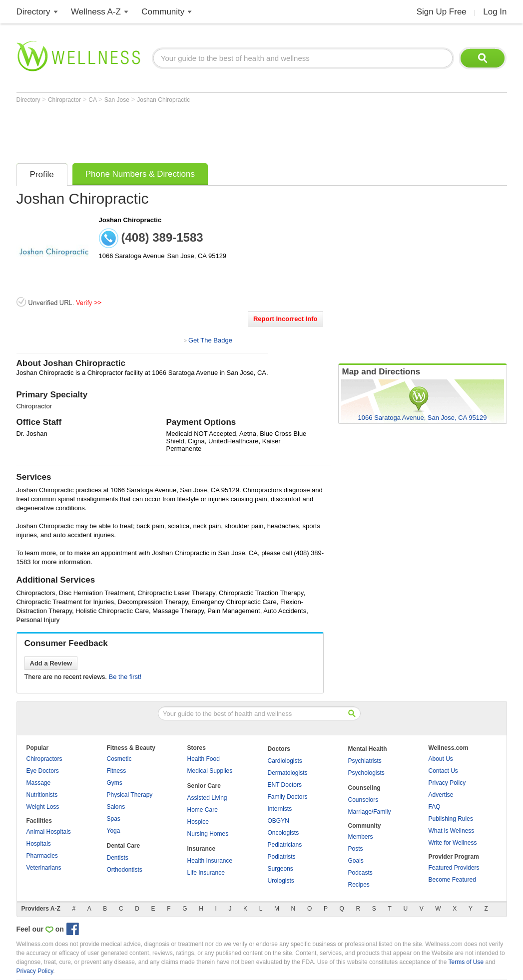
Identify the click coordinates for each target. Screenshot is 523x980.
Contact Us (443, 771)
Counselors (363, 800)
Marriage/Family (370, 812)
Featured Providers (454, 868)
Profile (42, 174)
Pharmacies (42, 856)
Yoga (114, 831)
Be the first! (125, 677)
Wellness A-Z (96, 12)
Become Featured (452, 880)
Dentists (118, 858)
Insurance (202, 849)
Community (163, 12)
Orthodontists (125, 870)
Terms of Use (466, 962)
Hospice (198, 822)
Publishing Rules (451, 819)
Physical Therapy (130, 795)
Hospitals (39, 844)
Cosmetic (119, 759)
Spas (114, 819)
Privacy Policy (447, 783)
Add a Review (51, 663)
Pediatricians (285, 845)
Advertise (441, 795)
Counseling (364, 788)
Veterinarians (44, 868)
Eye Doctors (43, 771)
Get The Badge (210, 340)
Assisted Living (207, 798)
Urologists (281, 881)
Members (361, 837)
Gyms (115, 783)
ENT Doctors (285, 785)
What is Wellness (452, 831)
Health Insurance (210, 861)
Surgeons (280, 869)
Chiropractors (44, 759)
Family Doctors (288, 797)
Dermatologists (288, 773)
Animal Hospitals (49, 832)
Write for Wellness (453, 843)
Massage (39, 783)
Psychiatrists (365, 761)
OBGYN (278, 821)
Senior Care (204, 786)
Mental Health (368, 749)
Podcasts (360, 873)
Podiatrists (282, 857)
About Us (441, 759)
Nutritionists (42, 795)
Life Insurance (206, 873)
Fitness (117, 771)
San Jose (118, 100)
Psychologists (366, 773)
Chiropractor (65, 100)
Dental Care (124, 846)
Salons (116, 807)
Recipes (359, 885)
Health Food (204, 759)
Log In (495, 12)
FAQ (435, 807)
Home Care (203, 810)
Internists (280, 809)
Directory (33, 12)
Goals (356, 861)
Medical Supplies (210, 771)
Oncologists (283, 833)
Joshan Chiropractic (163, 100)
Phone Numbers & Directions (140, 174)
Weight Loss (43, 807)
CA (93, 100)
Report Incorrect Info (285, 319)
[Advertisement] (198, 131)
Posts (356, 849)
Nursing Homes (208, 834)
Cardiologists (285, 761)
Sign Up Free (442, 12)
